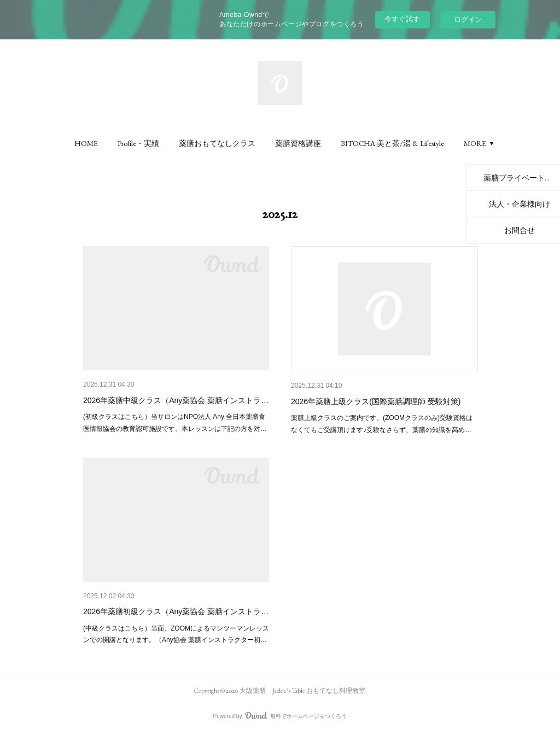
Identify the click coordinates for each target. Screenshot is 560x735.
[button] (86, 143)
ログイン (468, 19)
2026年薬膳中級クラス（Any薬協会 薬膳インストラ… (176, 400)
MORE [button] (475, 143)
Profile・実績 (138, 143)
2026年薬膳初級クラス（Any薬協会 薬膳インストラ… (176, 611)
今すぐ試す (402, 19)
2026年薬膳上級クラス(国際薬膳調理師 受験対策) (376, 401)
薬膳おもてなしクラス (217, 143)
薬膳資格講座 (298, 143)
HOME (86, 143)
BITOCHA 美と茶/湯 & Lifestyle (392, 143)
